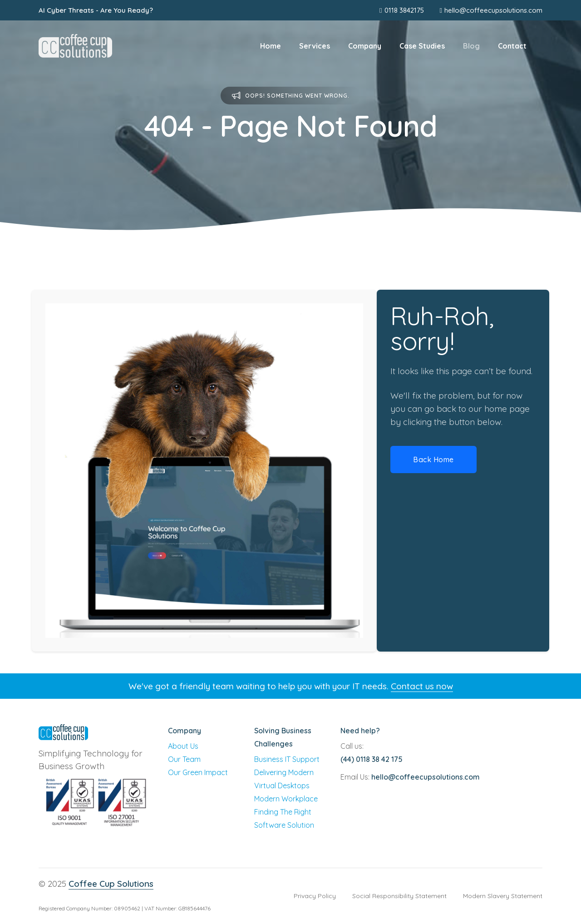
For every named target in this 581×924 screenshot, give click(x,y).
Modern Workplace (286, 799)
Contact (512, 46)
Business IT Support (287, 759)
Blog (471, 46)
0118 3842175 (401, 10)
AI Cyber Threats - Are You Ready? (96, 10)
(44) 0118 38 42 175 (372, 759)
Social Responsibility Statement (399, 896)
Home (271, 46)
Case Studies (422, 46)
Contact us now (422, 686)
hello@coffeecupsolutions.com (493, 10)
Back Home (433, 460)
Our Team (184, 759)
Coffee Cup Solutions (111, 884)
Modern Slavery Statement (503, 896)
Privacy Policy (315, 896)
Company (365, 46)
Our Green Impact (198, 772)
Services (315, 46)
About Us (183, 746)
